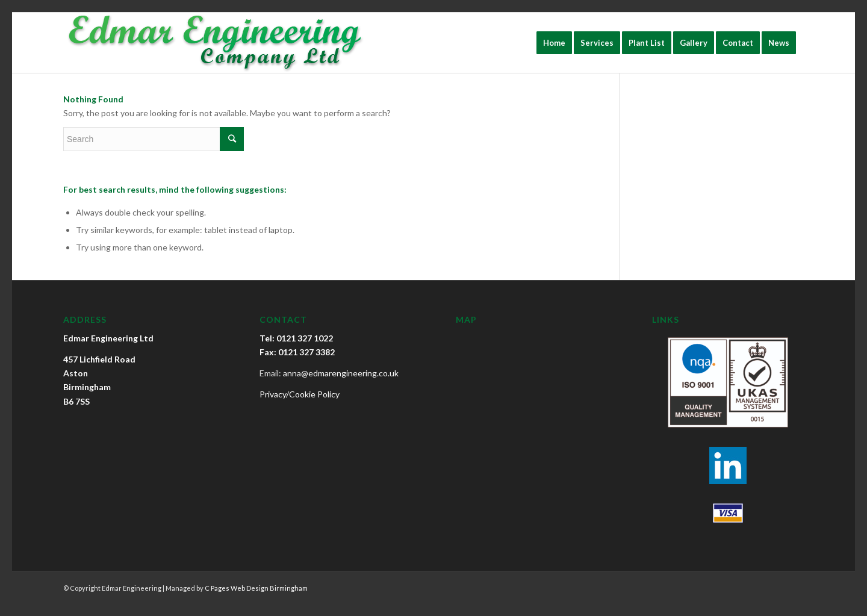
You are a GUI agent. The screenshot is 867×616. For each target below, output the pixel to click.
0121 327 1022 (305, 338)
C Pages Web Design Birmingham (256, 588)
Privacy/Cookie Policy (300, 394)
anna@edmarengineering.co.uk (341, 373)
